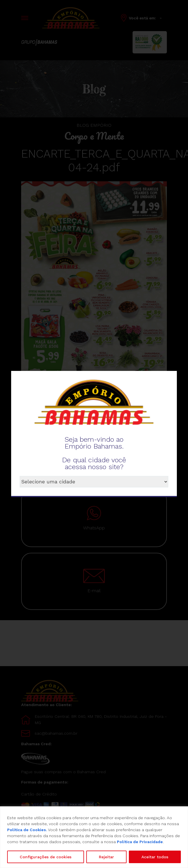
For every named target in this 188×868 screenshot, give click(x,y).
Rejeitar (106, 857)
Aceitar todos (155, 857)
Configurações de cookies (46, 857)
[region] (94, 837)
